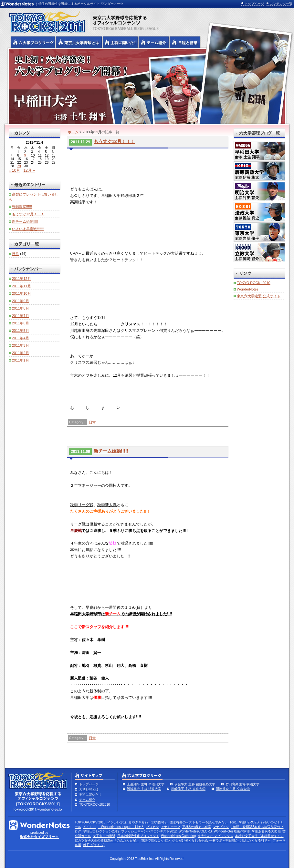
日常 (92, 422)
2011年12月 (21, 279)
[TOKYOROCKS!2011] (38, 804)
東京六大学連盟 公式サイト (259, 296)
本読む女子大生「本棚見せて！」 (259, 836)
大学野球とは (89, 789)
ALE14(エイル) (94, 845)
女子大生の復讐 (104, 836)
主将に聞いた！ (90, 795)
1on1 (233, 822)
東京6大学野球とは (79, 42)
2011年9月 (21, 301)
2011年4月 (21, 338)
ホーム (73, 132)
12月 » (29, 170)
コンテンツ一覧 (281, 4)
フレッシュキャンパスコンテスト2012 (149, 831)
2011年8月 (21, 308)
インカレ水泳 (117, 822)
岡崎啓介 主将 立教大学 (233, 789)
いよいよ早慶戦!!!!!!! (28, 229)
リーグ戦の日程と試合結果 (185, 42)
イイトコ (89, 827)
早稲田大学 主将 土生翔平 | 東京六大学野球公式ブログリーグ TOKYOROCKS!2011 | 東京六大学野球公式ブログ (147, 86)
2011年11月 (21, 286)
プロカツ (152, 827)
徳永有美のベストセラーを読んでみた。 (199, 822)
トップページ (254, 4)
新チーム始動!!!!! (111, 451)
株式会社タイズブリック (39, 837)
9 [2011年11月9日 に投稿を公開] (25, 155)
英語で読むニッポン (156, 840)
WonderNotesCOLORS (195, 831)
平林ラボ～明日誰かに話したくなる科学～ (240, 840)
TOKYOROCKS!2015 (90, 822)
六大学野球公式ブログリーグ (33, 42)
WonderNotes (248, 289)
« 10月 (14, 170)
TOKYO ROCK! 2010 (254, 283)
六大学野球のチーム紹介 (154, 42)
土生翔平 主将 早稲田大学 (146, 784)
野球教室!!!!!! (22, 207)
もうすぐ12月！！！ (114, 141)
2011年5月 (21, 331)
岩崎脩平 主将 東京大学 (188, 789)
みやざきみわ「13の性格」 (148, 822)
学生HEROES (249, 822)
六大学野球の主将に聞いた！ (120, 42)
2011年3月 (21, 345)
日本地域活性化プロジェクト (138, 836)
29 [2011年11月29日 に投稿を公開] (19, 166)
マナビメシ (221, 827)
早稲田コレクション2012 (101, 831)
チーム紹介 (87, 800)
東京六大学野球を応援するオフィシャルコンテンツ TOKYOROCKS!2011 (45, 20)
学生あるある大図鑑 (266, 831)
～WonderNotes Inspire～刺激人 (121, 827)
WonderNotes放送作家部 (232, 831)
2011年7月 (21, 316)
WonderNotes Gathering (178, 836)
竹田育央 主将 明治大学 (243, 784)
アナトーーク (171, 827)
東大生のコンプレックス (215, 836)
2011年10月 (21, 293)
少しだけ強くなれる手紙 (190, 840)
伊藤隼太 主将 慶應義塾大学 (195, 784)
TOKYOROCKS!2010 (94, 805)
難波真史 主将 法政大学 (144, 789)
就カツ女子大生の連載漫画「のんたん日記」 (107, 840)
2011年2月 (21, 353)
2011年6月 (21, 323)
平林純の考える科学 (197, 827)
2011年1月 (21, 360)
